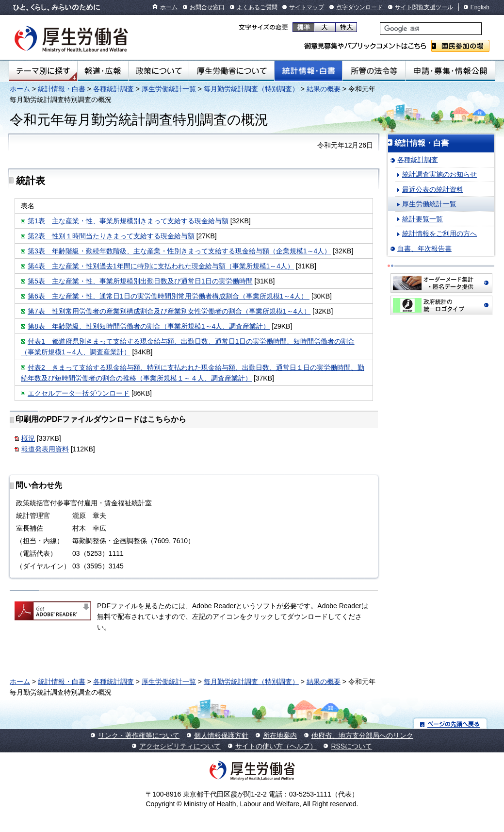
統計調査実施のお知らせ (439, 174)
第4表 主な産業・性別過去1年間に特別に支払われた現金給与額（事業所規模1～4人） (161, 266)
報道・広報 (103, 71)
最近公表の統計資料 (433, 189)
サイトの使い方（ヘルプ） (276, 746)
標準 (303, 27)
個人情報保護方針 (221, 735)
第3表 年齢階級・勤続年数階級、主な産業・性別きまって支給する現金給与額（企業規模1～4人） (179, 251)
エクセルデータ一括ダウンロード (79, 393)
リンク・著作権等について (139, 735)
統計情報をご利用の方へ (439, 233)
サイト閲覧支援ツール (424, 7)
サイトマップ (307, 7)
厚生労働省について (231, 71)
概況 (28, 438)
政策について (159, 71)
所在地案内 (280, 735)
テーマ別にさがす (43, 71)
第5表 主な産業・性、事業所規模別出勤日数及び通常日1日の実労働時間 (140, 281)
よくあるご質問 (257, 7)
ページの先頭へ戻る (450, 724)
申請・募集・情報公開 (450, 71)
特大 (346, 27)
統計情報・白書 (308, 71)
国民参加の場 (460, 46)
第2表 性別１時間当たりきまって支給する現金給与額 (111, 236)
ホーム (169, 7)
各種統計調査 (114, 89)
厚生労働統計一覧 (169, 89)
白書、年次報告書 (424, 249)
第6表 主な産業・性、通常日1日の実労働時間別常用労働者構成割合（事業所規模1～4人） (169, 296)
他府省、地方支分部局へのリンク (362, 735)
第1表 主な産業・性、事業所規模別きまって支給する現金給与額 (128, 221)
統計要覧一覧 (423, 219)
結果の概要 (324, 89)
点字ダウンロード (359, 7)
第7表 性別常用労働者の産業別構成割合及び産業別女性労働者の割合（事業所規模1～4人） (169, 311)
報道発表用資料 (45, 449)
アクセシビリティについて (180, 746)
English (480, 7)
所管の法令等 (374, 71)
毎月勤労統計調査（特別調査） (251, 89)
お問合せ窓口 (207, 7)
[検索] (431, 29)
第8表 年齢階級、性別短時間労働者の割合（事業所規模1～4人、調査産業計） (149, 326)
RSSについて (351, 746)
